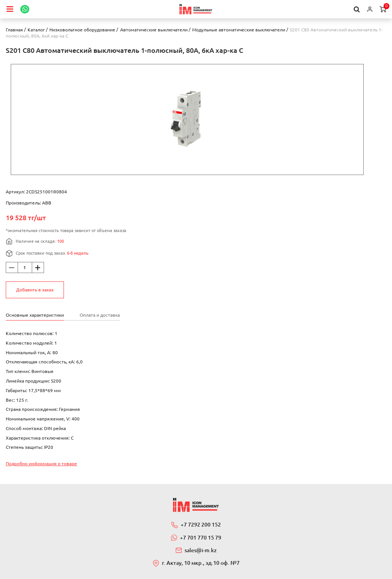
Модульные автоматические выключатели (239, 30)
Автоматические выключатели (154, 30)
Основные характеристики (35, 315)
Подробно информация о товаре (41, 464)
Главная (14, 30)
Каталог (36, 30)
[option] (187, 119)
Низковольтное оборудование (82, 30)
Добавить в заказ (35, 290)
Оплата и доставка (100, 315)
